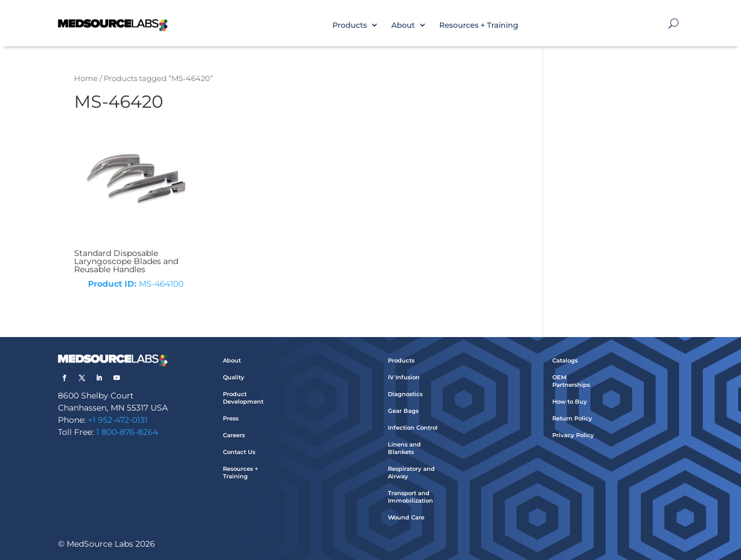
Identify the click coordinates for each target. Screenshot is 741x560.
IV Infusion (404, 377)
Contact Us (239, 452)
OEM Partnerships (571, 381)
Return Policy (572, 418)
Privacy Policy (573, 435)
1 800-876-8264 (127, 432)
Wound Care (406, 517)
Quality (234, 377)
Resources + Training (479, 25)
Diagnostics (405, 394)
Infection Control (413, 428)
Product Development (243, 398)
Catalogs (565, 360)
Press (231, 418)
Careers (234, 435)
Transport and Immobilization (410, 497)
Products (350, 25)
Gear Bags (403, 411)
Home (86, 78)
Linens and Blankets (404, 448)
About (403, 25)
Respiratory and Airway (411, 473)
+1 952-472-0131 (118, 420)
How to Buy (570, 402)
